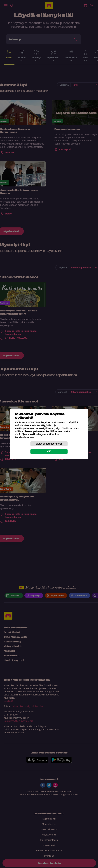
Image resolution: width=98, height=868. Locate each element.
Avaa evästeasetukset (49, 444)
